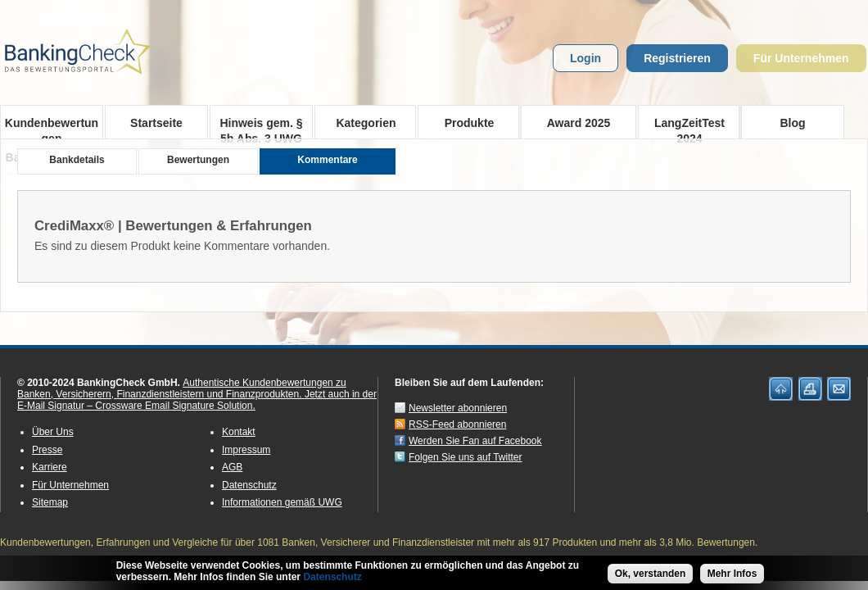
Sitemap (50, 502)
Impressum (246, 450)
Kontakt (239, 432)
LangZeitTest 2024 (684, 127)
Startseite (156, 123)
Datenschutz (249, 485)
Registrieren (677, 58)
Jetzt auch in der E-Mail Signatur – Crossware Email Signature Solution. (197, 400)
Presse (47, 450)
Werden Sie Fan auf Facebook (475, 441)
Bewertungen (198, 160)
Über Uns (53, 432)
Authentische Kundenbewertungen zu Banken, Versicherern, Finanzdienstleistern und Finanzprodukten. (182, 388)
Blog (792, 123)
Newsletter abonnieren (458, 408)
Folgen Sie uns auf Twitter (466, 457)
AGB (232, 467)
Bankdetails (77, 160)
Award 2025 (579, 123)
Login (585, 58)
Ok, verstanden (651, 576)
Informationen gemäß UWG (282, 502)
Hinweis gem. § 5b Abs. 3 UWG (261, 128)
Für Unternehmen (801, 58)
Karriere (50, 467)
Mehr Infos (732, 576)
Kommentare (327, 160)
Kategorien (361, 122)
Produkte (464, 122)
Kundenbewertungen (52, 128)
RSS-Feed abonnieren (457, 424)
